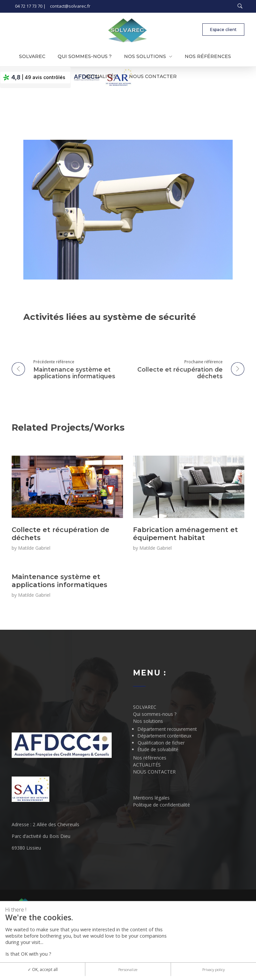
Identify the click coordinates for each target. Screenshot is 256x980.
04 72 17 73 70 (29, 6)
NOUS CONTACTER (154, 772)
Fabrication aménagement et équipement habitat (185, 534)
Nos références (150, 758)
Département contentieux (164, 736)
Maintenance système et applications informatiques (59, 581)
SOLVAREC (145, 707)
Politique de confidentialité (161, 805)
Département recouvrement (167, 729)
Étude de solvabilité (158, 749)
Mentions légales (151, 798)
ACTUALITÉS (147, 765)
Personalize (128, 969)
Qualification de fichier (161, 743)
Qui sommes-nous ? (155, 714)
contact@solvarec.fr (70, 6)
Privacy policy (213, 969)
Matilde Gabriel (34, 548)
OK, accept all (43, 969)
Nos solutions (148, 721)
